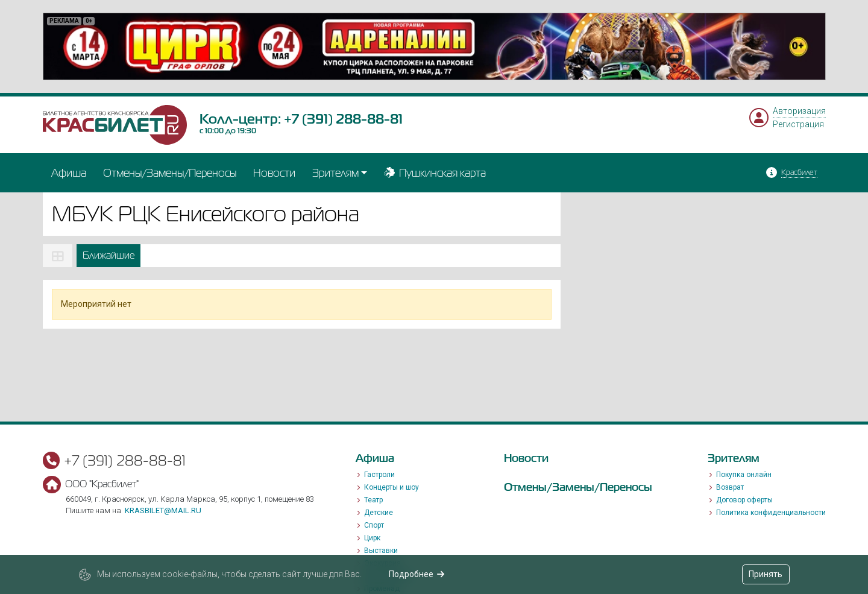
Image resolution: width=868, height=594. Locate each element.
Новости (274, 173)
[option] (434, 46)
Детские (379, 513)
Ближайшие (108, 255)
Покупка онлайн (744, 475)
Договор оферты (744, 500)
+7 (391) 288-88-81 (343, 119)
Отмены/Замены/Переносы (170, 173)
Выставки (381, 551)
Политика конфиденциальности (771, 513)
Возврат (730, 487)
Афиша (69, 173)
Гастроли (379, 475)
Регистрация (798, 124)
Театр (373, 500)
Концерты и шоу (392, 487)
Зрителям (335, 173)
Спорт (374, 525)
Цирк (372, 538)
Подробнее (417, 574)
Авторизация (799, 111)
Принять (766, 574)
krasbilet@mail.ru (163, 510)
